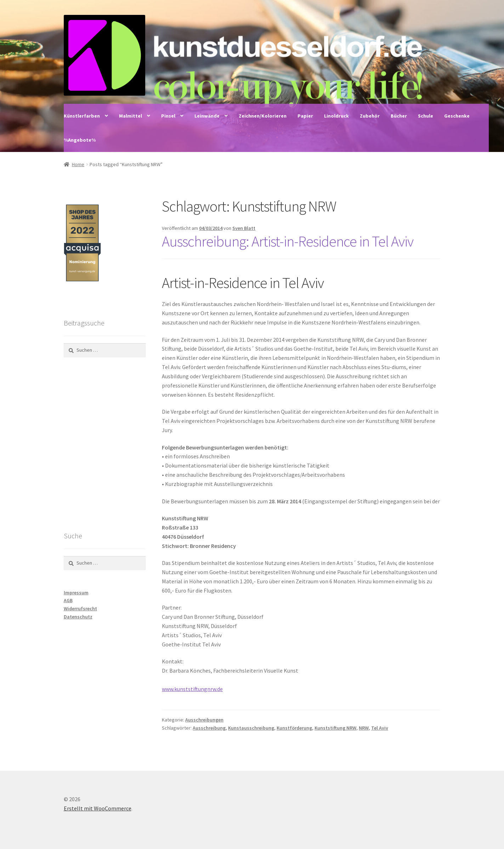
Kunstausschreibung (251, 728)
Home (78, 164)
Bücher (399, 116)
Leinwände (207, 116)
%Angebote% (80, 140)
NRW (364, 728)
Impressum (76, 593)
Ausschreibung (209, 728)
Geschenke (457, 116)
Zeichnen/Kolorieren (263, 116)
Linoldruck (336, 116)
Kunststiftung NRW (335, 728)
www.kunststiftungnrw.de (192, 689)
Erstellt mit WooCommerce (98, 808)
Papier (305, 116)
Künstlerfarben (82, 116)
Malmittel (131, 116)
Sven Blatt (244, 228)
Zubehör (370, 116)
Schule (426, 116)
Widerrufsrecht (80, 609)
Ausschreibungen (204, 720)
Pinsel (168, 116)
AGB (68, 600)
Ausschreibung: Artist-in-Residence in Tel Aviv (288, 241)
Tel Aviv (380, 728)
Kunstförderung (294, 728)
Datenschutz (78, 617)
